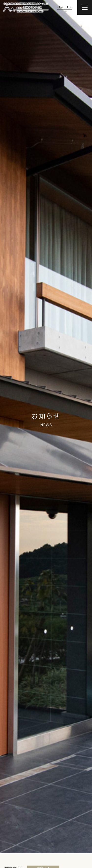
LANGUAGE (65, 7)
